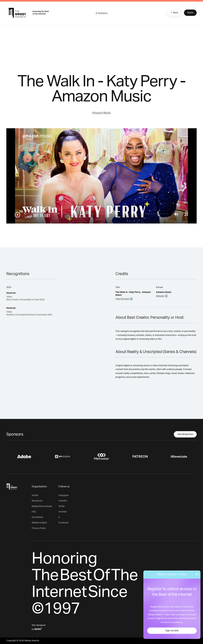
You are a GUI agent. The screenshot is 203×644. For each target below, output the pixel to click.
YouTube (63, 512)
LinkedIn (63, 501)
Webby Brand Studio (42, 506)
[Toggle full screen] (186, 214)
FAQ (34, 512)
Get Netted (37, 517)
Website (160, 296)
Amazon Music (102, 113)
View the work (122, 299)
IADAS (35, 495)
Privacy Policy (39, 528)
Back (174, 13)
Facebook (63, 523)
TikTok (61, 506)
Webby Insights (39, 523)
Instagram (64, 495)
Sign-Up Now (172, 631)
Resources (37, 501)
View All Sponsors (185, 434)
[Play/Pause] (17, 215)
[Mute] (176, 214)
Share (190, 13)
